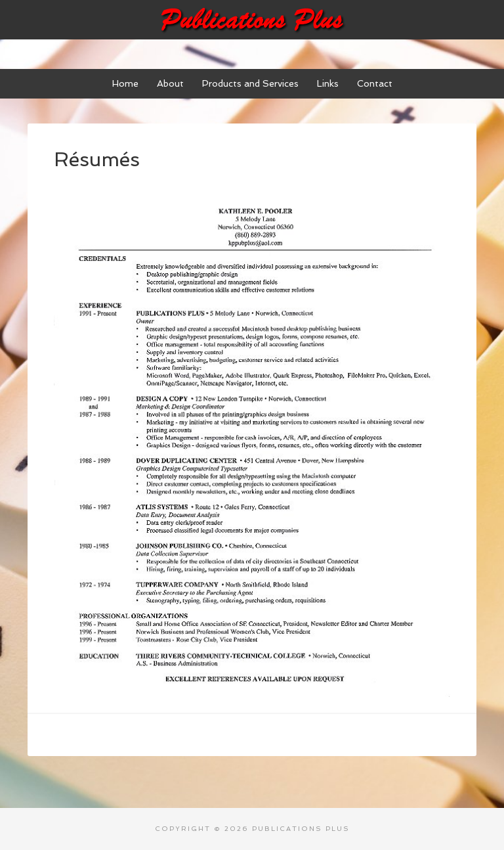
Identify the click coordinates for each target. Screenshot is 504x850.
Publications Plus (252, 20)
